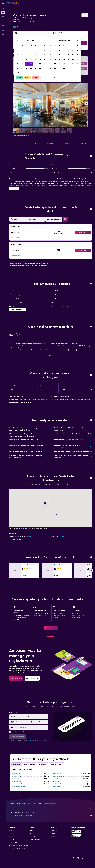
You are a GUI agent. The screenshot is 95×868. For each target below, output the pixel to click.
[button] (3, 3)
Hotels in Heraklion (57, 784)
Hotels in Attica (47, 11)
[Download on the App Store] (76, 836)
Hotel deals (16, 11)
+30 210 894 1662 (19, 24)
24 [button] (22, 68)
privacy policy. (42, 740)
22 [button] (44, 64)
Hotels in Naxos (56, 787)
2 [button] (18, 55)
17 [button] (22, 64)
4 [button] (27, 55)
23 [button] (18, 68)
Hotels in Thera (16, 776)
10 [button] (22, 59)
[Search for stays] (3, 12)
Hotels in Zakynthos (18, 784)
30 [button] (18, 73)
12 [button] (31, 59)
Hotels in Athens (17, 774)
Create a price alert (78, 615)
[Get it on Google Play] (76, 831)
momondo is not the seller (52, 809)
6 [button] (36, 55)
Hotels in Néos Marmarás (19, 787)
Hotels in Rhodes (17, 781)
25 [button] (27, 68)
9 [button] (18, 59)
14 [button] (40, 59)
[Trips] (3, 26)
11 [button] (27, 59)
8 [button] (44, 55)
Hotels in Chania (17, 779)
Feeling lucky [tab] (42, 764)
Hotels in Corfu (56, 779)
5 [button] (31, 55)
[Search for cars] (3, 16)
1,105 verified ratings (31, 27)
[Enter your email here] (31, 727)
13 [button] (36, 59)
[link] (51, 628)
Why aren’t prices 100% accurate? (52, 816)
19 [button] (31, 64)
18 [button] (27, 64)
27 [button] (36, 68)
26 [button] (31, 68)
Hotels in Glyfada (57, 11)
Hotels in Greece (36, 11)
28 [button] (40, 68)
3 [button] (22, 55)
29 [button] (44, 68)
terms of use (33, 740)
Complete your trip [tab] (56, 764)
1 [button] (44, 50)
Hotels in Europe (26, 11)
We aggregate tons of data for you (52, 812)
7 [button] (40, 55)
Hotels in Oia (55, 781)
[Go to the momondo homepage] (13, 3)
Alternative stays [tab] (29, 764)
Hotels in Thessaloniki (57, 776)
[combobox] (31, 717)
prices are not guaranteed (49, 804)
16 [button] (18, 64)
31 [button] (22, 73)
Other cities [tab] (17, 764)
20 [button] (36, 64)
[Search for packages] (3, 20)
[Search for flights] (3, 9)
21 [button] (40, 64)
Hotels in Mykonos (57, 774)
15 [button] (44, 59)
